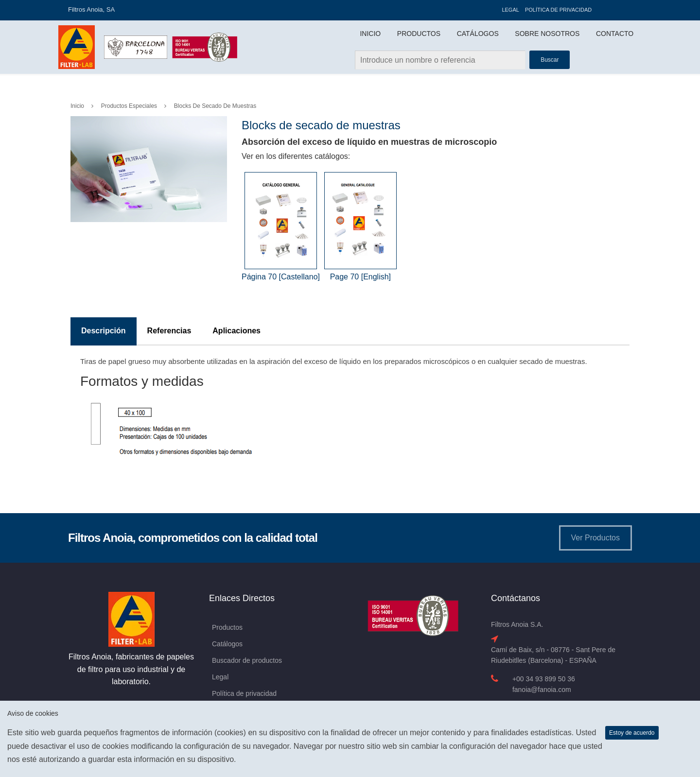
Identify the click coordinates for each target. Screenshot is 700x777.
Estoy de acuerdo (632, 733)
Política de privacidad (558, 10)
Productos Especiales (129, 106)
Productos (419, 34)
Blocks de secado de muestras (215, 106)
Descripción (104, 331)
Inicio (370, 34)
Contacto (615, 34)
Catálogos (478, 34)
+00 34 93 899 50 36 (544, 679)
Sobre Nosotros (547, 34)
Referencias (169, 331)
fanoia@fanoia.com (542, 690)
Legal (510, 10)
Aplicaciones (236, 331)
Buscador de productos (247, 660)
